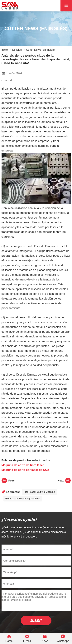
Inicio (5, 50)
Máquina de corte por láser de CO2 (25, 470)
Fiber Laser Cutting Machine (39, 492)
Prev (8, 481)
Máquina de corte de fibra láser (23, 465)
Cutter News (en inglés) (40, 50)
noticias (17, 50)
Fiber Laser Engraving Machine (23, 499)
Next (64, 481)
